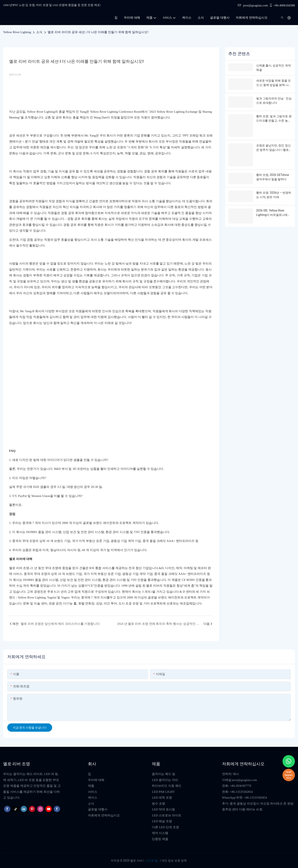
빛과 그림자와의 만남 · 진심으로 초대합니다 (274, 100)
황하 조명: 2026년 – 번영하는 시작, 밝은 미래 (274, 193)
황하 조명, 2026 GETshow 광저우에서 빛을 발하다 (273, 176)
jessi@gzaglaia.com (253, 5)
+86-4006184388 (282, 5)
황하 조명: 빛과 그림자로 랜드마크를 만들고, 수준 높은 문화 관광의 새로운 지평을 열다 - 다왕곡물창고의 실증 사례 (274, 118)
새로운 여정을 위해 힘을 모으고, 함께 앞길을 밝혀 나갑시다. (274, 83)
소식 (39, 32)
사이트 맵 (151, 861)
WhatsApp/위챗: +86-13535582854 (245, 798)
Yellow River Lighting (17, 32)
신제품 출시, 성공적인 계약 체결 (273, 68)
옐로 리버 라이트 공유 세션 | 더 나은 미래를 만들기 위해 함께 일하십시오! (98, 32)
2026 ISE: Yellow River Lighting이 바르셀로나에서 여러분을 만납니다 (273, 211)
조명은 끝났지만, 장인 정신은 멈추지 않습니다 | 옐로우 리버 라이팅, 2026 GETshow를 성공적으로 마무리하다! (274, 147)
